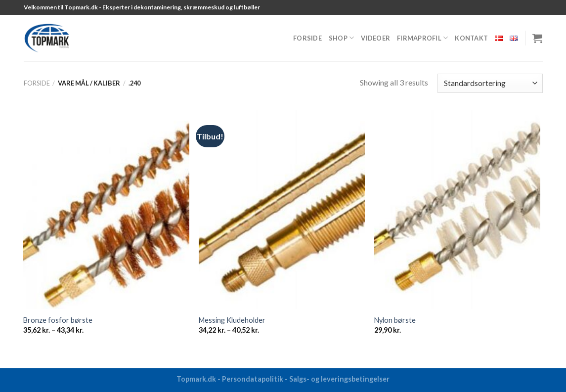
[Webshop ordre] (490, 83)
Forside (307, 38)
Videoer (375, 38)
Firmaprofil (422, 38)
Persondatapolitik (253, 379)
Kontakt (471, 38)
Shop (341, 38)
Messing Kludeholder (232, 320)
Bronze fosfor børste (58, 320)
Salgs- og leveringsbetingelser (339, 379)
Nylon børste (395, 320)
